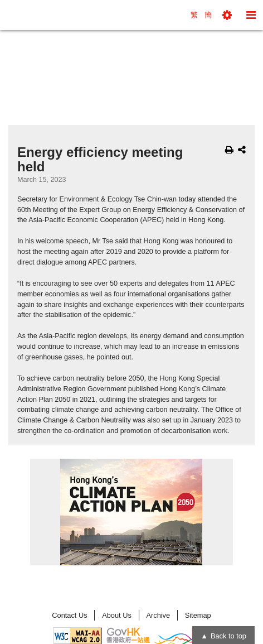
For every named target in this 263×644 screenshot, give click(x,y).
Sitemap (198, 615)
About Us (117, 615)
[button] (227, 15)
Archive (158, 615)
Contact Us (69, 615)
